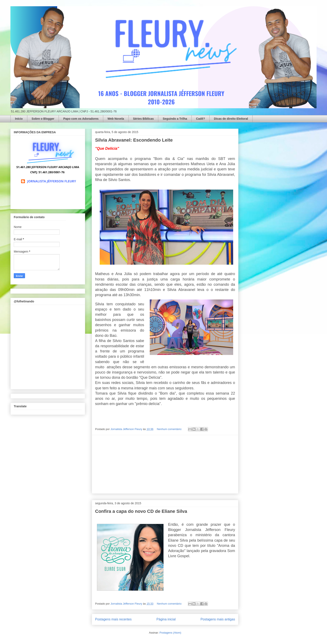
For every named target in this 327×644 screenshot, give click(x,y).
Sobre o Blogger (43, 119)
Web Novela (116, 119)
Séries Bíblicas (143, 119)
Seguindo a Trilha (175, 119)
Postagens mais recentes (113, 619)
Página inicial (166, 619)
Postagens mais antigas (218, 619)
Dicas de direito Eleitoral (231, 119)
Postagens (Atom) (170, 633)
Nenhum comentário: (170, 429)
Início (19, 119)
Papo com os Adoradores (81, 119)
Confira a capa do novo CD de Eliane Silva (141, 511)
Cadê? (201, 119)
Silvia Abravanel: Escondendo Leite (134, 140)
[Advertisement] (165, 464)
